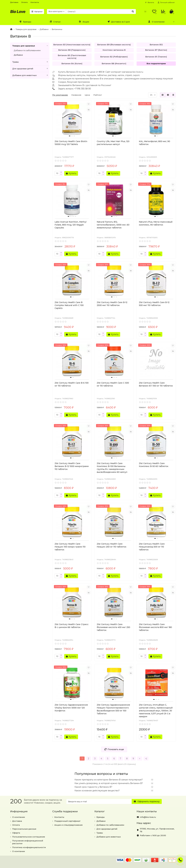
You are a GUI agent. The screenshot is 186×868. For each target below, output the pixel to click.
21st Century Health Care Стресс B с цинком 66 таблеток (72, 626)
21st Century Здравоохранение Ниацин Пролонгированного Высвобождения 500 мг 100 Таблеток (113, 709)
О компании (156, 22)
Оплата (24, 2)
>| (146, 759)
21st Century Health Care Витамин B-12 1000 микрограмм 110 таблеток (72, 466)
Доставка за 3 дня (119, 22)
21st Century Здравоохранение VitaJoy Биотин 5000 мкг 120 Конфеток (71, 708)
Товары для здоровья (26, 29)
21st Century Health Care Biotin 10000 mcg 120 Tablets (71, 143)
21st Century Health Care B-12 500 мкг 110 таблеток (154, 304)
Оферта (16, 833)
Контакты (35, 2)
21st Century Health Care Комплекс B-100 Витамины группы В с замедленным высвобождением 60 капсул (112, 468)
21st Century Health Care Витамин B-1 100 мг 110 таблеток (156, 384)
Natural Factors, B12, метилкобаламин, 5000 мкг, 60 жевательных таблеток (113, 225)
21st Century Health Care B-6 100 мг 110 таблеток (72, 384)
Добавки (44, 29)
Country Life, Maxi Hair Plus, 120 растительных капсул (113, 143)
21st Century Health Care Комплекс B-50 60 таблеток (154, 465)
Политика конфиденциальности (29, 847)
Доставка (14, 2)
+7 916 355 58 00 (83, 89)
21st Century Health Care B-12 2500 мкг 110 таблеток (112, 304)
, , (157, 830)
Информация (19, 811)
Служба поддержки (65, 811)
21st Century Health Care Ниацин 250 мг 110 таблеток (112, 545)
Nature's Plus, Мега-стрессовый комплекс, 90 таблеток (156, 223)
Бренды (25, 22)
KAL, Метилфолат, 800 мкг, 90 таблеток (154, 143)
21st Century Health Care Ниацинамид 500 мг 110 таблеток (152, 547)
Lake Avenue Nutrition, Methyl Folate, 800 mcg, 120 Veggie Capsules (71, 225)
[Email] (99, 801)
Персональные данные (24, 829)
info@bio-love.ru (148, 817)
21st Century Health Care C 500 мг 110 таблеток (113, 384)
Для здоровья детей (31, 69)
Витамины (57, 29)
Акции (84, 22)
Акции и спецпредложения (68, 825)
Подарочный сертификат (67, 821)
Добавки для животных (31, 75)
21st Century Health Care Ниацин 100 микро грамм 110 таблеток (70, 547)
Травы (31, 62)
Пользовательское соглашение (29, 837)
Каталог (37, 11)
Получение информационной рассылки (28, 842)
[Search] (101, 11)
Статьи (55, 22)
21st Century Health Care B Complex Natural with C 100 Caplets (69, 305)
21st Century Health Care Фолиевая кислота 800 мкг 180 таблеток (155, 627)
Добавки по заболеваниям (27, 50)
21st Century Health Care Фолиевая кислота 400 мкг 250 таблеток (113, 627)
